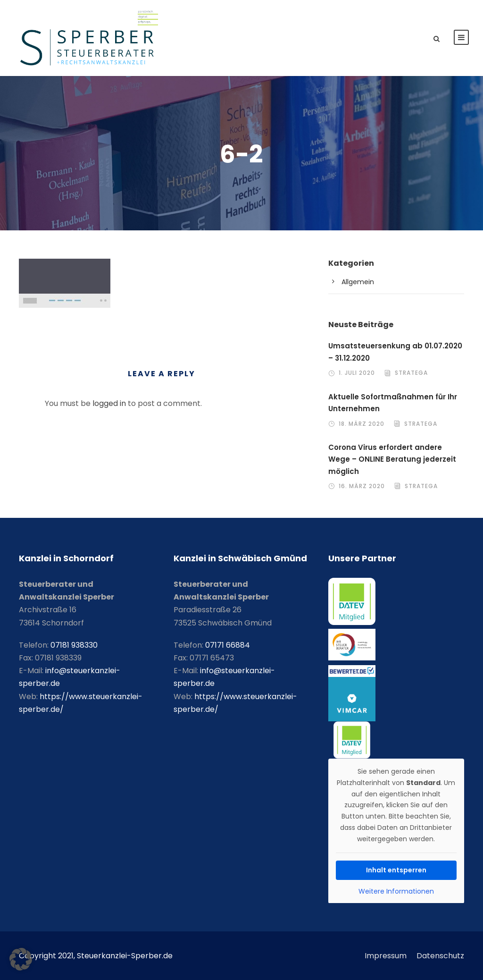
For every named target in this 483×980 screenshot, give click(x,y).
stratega (411, 373)
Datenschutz (440, 956)
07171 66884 (228, 645)
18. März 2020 (362, 424)
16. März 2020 (362, 486)
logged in (109, 403)
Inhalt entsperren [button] (396, 870)
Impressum (386, 956)
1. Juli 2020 (357, 373)
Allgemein (358, 282)
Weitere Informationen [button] (396, 892)
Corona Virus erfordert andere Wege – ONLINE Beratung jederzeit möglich (392, 459)
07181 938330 (74, 645)
